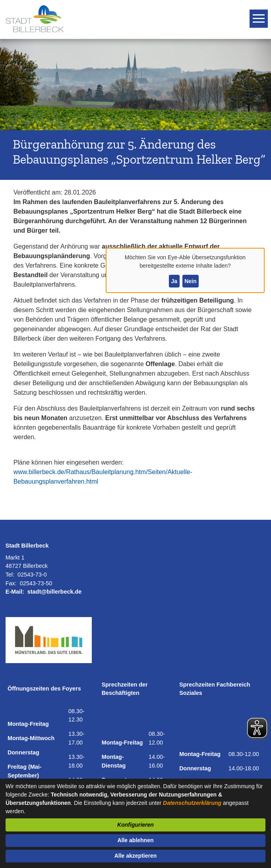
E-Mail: (15, 592)
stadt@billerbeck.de (54, 592)
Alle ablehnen (135, 840)
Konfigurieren (135, 825)
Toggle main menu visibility (260, 15)
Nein (190, 281)
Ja (174, 281)
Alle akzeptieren (136, 856)
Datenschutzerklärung (192, 803)
